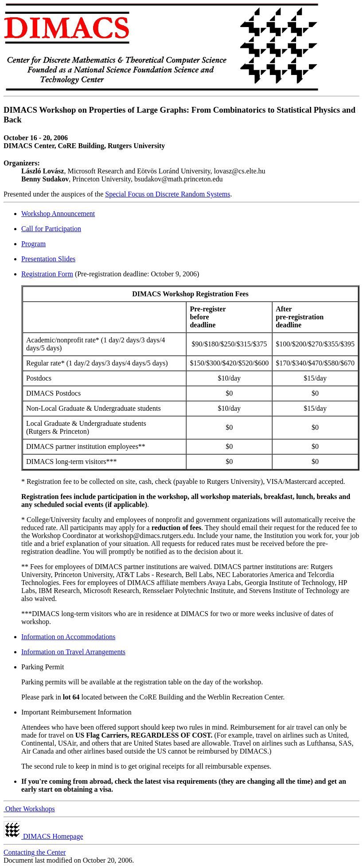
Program (33, 244)
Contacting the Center (35, 852)
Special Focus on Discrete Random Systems (168, 194)
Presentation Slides (48, 259)
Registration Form (47, 274)
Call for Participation (51, 229)
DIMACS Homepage (43, 836)
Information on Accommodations (68, 637)
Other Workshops (29, 809)
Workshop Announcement (58, 214)
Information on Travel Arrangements (73, 652)
